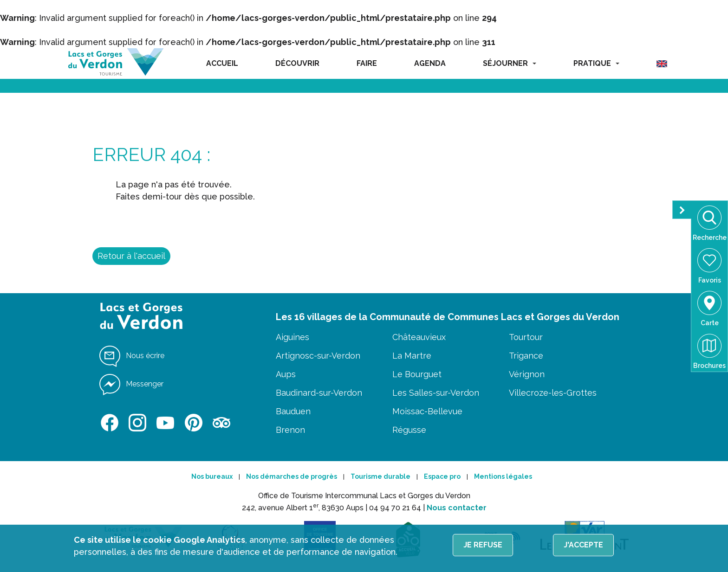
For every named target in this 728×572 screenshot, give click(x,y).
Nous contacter (457, 508)
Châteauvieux (419, 337)
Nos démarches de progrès (292, 476)
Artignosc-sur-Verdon (318, 356)
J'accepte (583, 545)
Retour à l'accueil (131, 256)
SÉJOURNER (510, 63)
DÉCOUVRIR (297, 63)
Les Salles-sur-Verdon (436, 393)
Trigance (526, 356)
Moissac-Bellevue (427, 411)
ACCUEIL (222, 63)
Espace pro (442, 476)
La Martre (412, 356)
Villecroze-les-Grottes (553, 393)
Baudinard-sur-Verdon (319, 393)
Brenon (290, 430)
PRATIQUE (596, 63)
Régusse (409, 430)
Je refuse (483, 545)
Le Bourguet (417, 374)
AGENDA (430, 63)
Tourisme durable (380, 476)
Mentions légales (503, 476)
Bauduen (293, 411)
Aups (286, 374)
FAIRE (367, 63)
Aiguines (292, 337)
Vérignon (527, 374)
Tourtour (526, 337)
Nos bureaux (212, 476)
